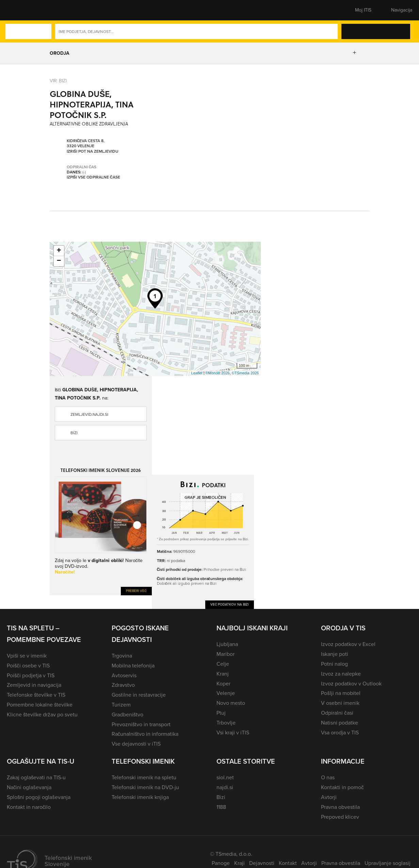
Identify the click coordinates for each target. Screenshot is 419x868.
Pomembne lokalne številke (40, 705)
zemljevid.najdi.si (89, 414)
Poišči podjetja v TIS (31, 675)
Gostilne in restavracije (139, 695)
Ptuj (221, 713)
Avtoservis (124, 675)
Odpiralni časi (337, 713)
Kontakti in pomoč (342, 787)
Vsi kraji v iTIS (233, 733)
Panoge (221, 863)
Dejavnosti (262, 863)
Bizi (74, 433)
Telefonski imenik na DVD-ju (145, 787)
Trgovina (122, 656)
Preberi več (136, 591)
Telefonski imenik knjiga (140, 797)
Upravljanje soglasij (388, 863)
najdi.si (225, 787)
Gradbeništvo (127, 714)
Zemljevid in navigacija (34, 685)
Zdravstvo (123, 685)
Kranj (223, 674)
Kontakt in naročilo (29, 807)
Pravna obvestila (340, 807)
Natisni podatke (340, 723)
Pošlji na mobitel (341, 693)
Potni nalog (334, 664)
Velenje (226, 693)
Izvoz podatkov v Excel (348, 644)
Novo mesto (231, 703)
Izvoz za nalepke (341, 674)
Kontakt (288, 863)
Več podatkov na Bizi (230, 604)
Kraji (239, 863)
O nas (328, 777)
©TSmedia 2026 (245, 373)
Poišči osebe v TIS (28, 666)
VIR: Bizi (58, 80)
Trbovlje (226, 723)
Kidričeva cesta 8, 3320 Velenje (86, 144)
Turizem (121, 705)
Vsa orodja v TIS (340, 733)
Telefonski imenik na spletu (144, 777)
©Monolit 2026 (218, 373)
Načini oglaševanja (29, 787)
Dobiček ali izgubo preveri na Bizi (187, 583)
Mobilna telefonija (133, 666)
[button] (19, 10)
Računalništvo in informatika (145, 734)
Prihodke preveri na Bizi (225, 569)
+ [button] (59, 251)
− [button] (59, 261)
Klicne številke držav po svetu (42, 714)
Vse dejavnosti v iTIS (136, 744)
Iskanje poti (335, 654)
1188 (221, 807)
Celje (223, 664)
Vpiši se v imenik (27, 656)
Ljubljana (227, 644)
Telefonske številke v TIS (36, 695)
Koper (223, 684)
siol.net (225, 777)
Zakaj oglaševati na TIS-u (36, 777)
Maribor (225, 654)
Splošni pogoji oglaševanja (39, 797)
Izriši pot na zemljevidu (93, 152)
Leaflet (197, 373)
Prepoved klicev (340, 817)
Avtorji (329, 797)
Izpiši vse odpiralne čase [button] (93, 177)
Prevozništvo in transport (141, 724)
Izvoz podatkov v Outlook (351, 684)
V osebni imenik (340, 703)
